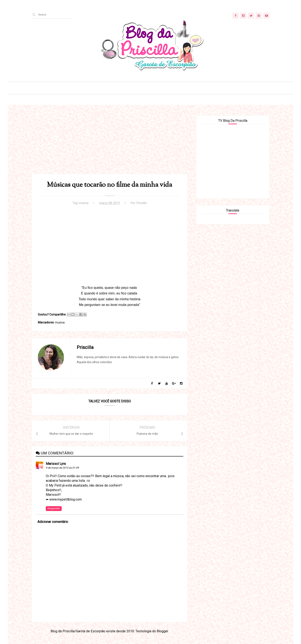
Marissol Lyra (56, 464)
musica (84, 203)
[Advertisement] (110, 145)
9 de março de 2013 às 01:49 (62, 468)
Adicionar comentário (53, 522)
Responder (54, 508)
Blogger (162, 631)
